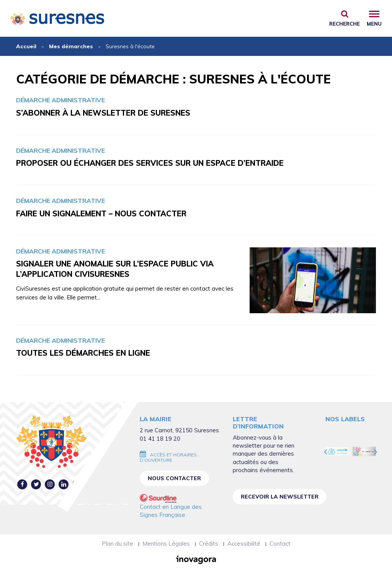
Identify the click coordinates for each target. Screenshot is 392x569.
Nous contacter (174, 478)
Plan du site (118, 544)
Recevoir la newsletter (280, 497)
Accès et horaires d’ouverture (168, 457)
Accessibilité (244, 544)
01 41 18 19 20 (160, 439)
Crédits (209, 544)
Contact (280, 544)
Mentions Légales (166, 544)
